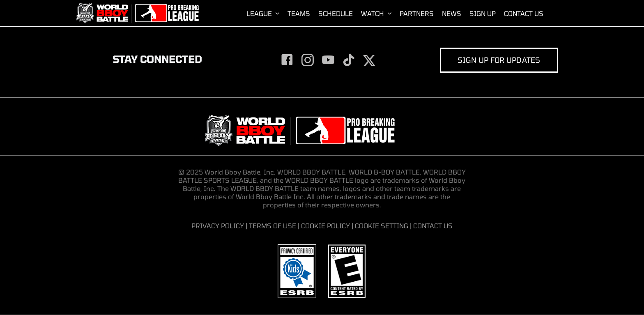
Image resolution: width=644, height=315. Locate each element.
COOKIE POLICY (325, 226)
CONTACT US (433, 226)
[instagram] (308, 60)
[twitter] (369, 61)
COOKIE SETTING (382, 226)
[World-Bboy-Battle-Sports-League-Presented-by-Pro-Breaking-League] (137, 6)
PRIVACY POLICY (218, 226)
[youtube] (328, 60)
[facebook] (287, 60)
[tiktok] (349, 60)
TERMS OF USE (273, 226)
